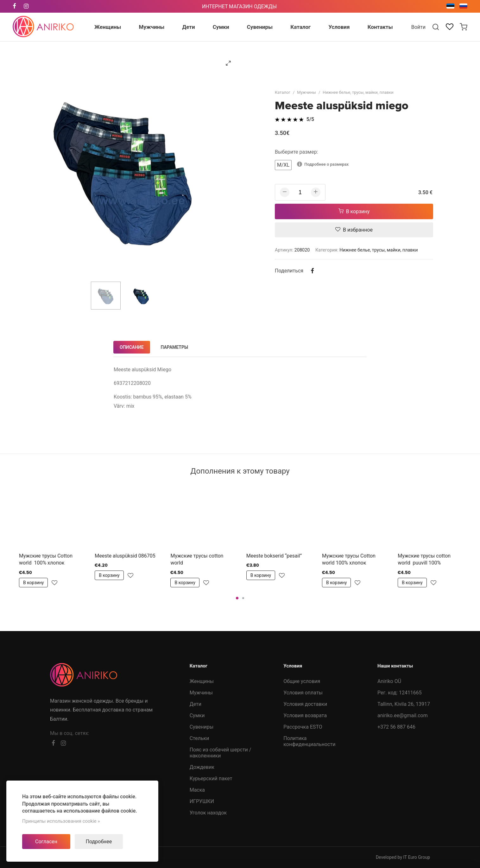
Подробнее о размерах (323, 164)
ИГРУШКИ (202, 801)
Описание (132, 347)
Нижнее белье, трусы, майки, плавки (358, 92)
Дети (196, 704)
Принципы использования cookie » (61, 821)
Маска (197, 790)
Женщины (202, 681)
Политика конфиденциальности (309, 741)
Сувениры (202, 727)
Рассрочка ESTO (303, 727)
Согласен (46, 842)
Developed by (403, 857)
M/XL (283, 165)
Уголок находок (208, 813)
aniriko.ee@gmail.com (403, 715)
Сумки (197, 715)
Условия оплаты (303, 693)
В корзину (354, 211)
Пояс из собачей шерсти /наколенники (221, 753)
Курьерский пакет (211, 779)
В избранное (354, 230)
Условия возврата (305, 715)
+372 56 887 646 (396, 727)
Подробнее (99, 842)
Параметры (175, 347)
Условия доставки (305, 704)
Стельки (199, 738)
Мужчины (306, 92)
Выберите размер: (297, 152)
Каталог (283, 92)
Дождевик (202, 767)
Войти (418, 27)
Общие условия (302, 681)
